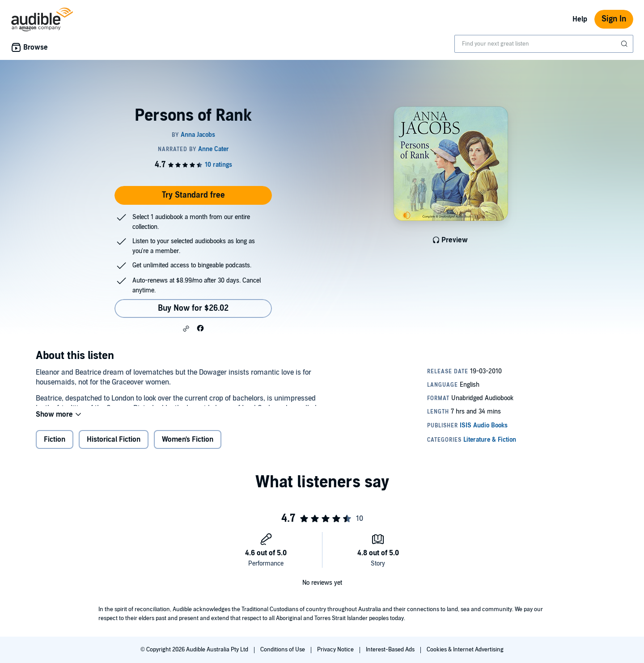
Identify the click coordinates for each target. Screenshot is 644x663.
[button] (186, 329)
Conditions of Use (283, 650)
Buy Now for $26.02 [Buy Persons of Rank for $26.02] (193, 308)
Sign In (614, 19)
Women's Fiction (188, 447)
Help (580, 19)
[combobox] (544, 44)
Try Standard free (193, 195)
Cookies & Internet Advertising (465, 650)
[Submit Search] (625, 44)
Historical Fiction (114, 447)
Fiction (55, 447)
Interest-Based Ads (391, 650)
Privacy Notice (336, 650)
